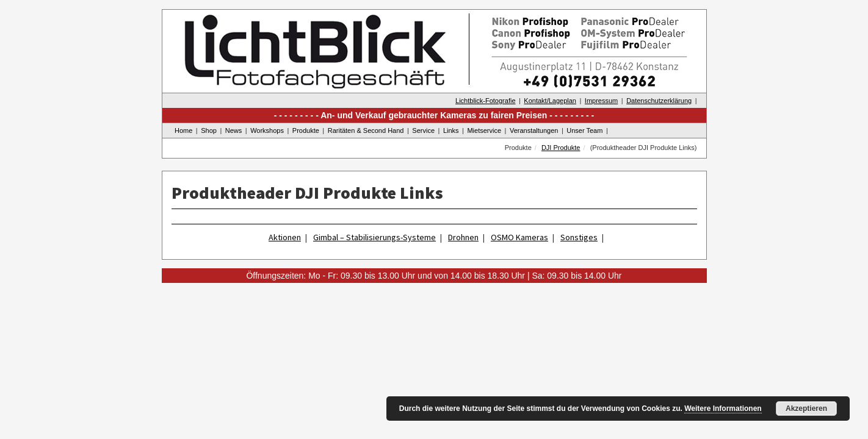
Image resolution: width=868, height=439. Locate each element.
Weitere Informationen (723, 409)
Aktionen (285, 237)
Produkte (306, 130)
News (234, 130)
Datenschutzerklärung (659, 101)
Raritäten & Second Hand (366, 130)
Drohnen (463, 237)
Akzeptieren (806, 409)
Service (423, 130)
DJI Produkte (561, 148)
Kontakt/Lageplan (550, 101)
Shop (209, 130)
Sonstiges (579, 237)
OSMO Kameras (519, 237)
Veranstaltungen (534, 130)
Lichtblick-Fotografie (485, 101)
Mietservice (484, 130)
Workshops (267, 130)
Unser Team (584, 130)
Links (451, 130)
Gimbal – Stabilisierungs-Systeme (374, 237)
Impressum (601, 101)
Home (183, 130)
